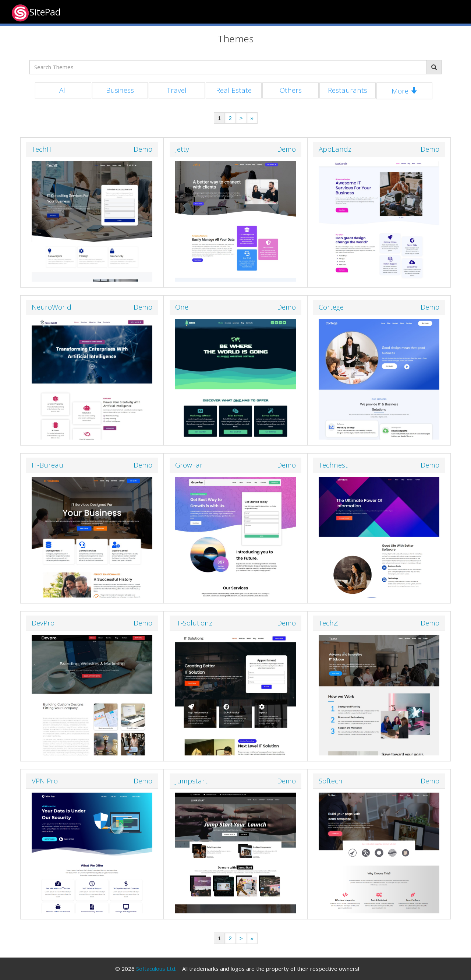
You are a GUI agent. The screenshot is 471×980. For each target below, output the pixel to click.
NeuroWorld (52, 307)
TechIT (42, 149)
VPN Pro (45, 781)
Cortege (331, 307)
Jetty (182, 149)
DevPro (43, 623)
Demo (143, 149)
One (182, 307)
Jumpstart (191, 781)
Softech (331, 781)
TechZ (328, 623)
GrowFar (189, 465)
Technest (333, 465)
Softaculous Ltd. (156, 969)
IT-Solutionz (194, 623)
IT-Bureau (47, 465)
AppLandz (335, 149)
